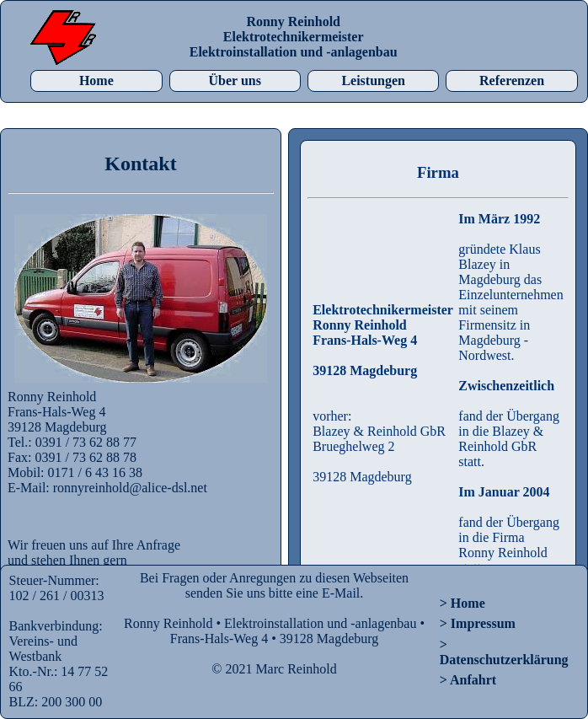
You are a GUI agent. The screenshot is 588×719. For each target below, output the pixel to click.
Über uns (235, 80)
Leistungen (373, 80)
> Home (462, 603)
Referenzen (512, 80)
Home (96, 80)
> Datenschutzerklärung (504, 652)
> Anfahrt (468, 680)
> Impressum (478, 623)
